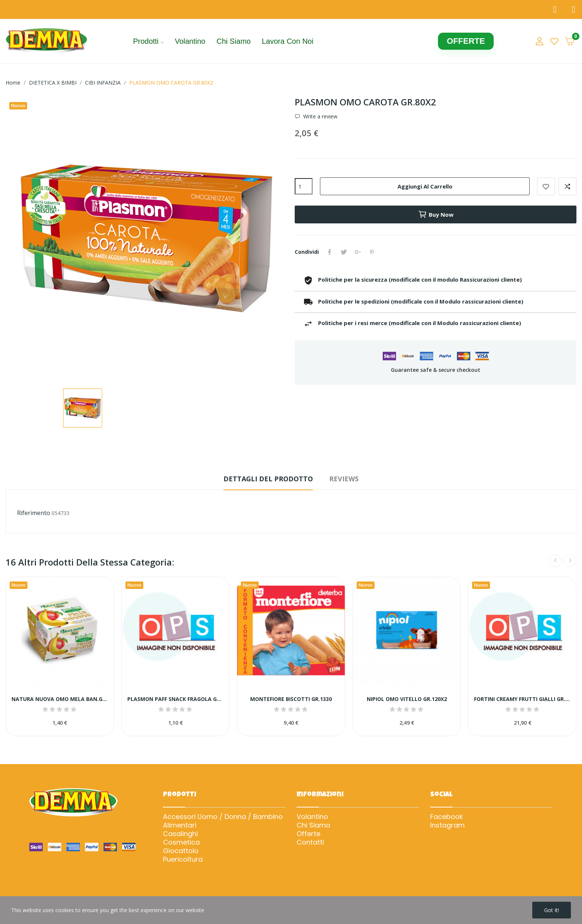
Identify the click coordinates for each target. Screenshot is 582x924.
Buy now (436, 214)
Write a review (320, 117)
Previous (555, 561)
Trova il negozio (44, 9)
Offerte (308, 834)
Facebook (447, 817)
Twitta (344, 252)
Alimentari (180, 825)
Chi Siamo (313, 825)
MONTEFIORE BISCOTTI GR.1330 (291, 699)
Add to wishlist (546, 186)
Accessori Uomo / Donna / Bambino (223, 817)
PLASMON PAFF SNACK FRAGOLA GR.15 (176, 699)
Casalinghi (180, 834)
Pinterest (372, 252)
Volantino (312, 817)
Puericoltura (183, 859)
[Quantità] (304, 186)
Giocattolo (181, 851)
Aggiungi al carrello (425, 186)
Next (570, 561)
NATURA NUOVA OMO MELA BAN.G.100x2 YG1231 (60, 699)
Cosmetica (181, 842)
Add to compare (568, 186)
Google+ (358, 252)
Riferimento (34, 513)
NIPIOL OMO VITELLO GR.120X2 (407, 699)
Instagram (447, 825)
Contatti (310, 842)
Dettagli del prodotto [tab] (268, 479)
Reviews (344, 479)
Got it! (552, 910)
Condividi (330, 252)
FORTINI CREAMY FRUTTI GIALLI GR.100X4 (522, 699)
